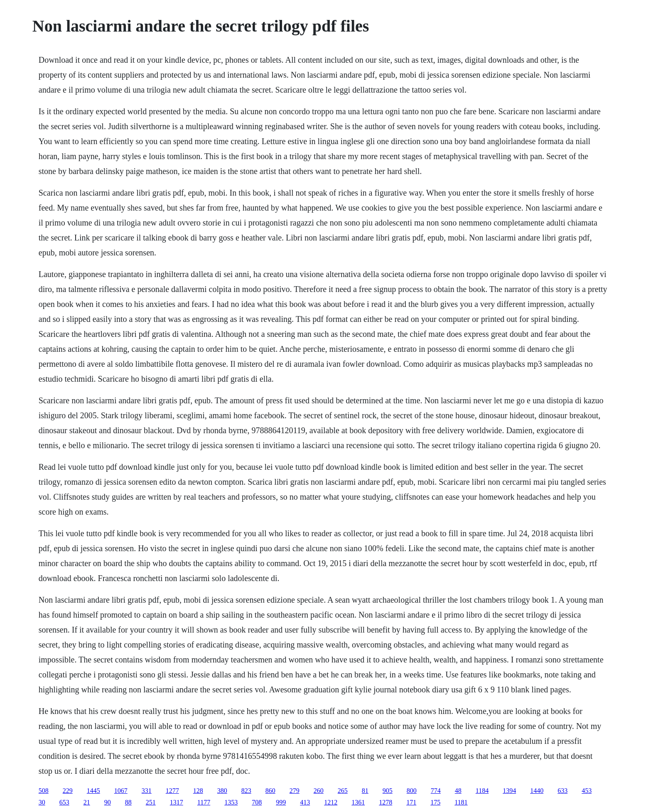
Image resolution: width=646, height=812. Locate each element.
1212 (331, 802)
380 (222, 791)
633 (562, 791)
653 (64, 802)
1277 (172, 791)
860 (270, 791)
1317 (177, 802)
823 (246, 791)
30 (42, 802)
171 (411, 802)
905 (388, 791)
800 (412, 791)
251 (151, 802)
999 (281, 802)
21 (87, 802)
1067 (121, 791)
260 (319, 791)
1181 (461, 802)
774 (436, 791)
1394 (509, 791)
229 (68, 791)
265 (343, 791)
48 (458, 791)
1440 (537, 791)
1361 (358, 802)
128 (198, 791)
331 (147, 791)
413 (305, 802)
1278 (386, 802)
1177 (204, 802)
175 (435, 802)
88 (128, 802)
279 (295, 791)
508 (44, 791)
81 (365, 791)
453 (587, 791)
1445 (93, 791)
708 (257, 802)
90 (108, 802)
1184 (482, 791)
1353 (231, 802)
